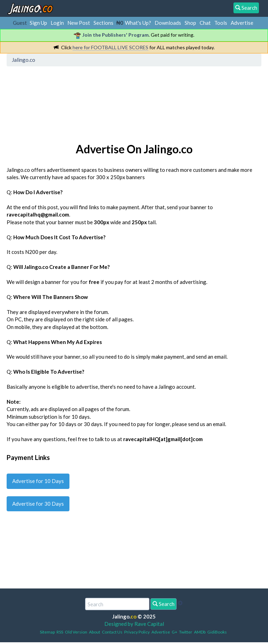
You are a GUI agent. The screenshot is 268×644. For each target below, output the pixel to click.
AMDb (200, 632)
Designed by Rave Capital (134, 624)
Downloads (168, 23)
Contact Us (112, 632)
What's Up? (138, 23)
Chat (205, 23)
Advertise (242, 23)
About (95, 632)
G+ (174, 632)
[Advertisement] (136, 100)
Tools (221, 23)
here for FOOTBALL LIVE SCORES (110, 47)
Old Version (76, 632)
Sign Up (38, 23)
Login (57, 23)
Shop (190, 23)
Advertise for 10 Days (38, 481)
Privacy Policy (137, 632)
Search (163, 604)
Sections (103, 23)
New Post (79, 23)
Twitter (186, 632)
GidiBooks (217, 632)
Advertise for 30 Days (38, 504)
